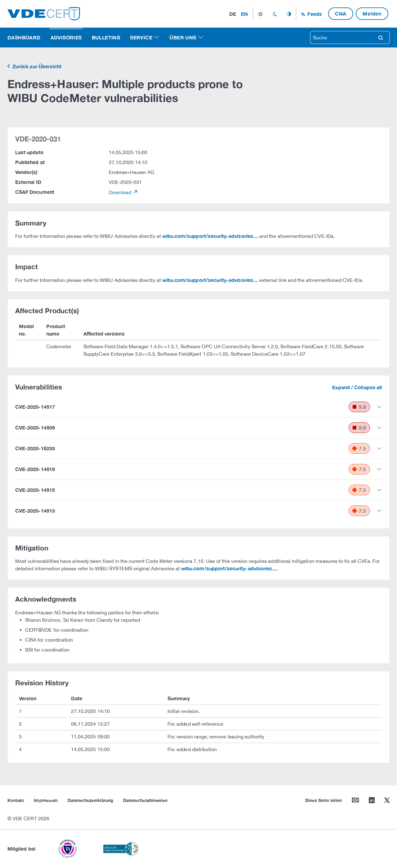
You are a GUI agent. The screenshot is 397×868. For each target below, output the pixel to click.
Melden (372, 13)
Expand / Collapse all (357, 387)
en (244, 14)
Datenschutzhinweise (145, 800)
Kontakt (16, 800)
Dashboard (24, 37)
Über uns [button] (183, 37)
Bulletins (106, 37)
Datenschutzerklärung (90, 800)
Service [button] (141, 37)
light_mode (260, 14)
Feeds (314, 14)
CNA (341, 13)
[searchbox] (341, 38)
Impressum (46, 800)
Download (121, 192)
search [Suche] (381, 38)
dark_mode (275, 14)
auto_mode (289, 14)
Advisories (66, 37)
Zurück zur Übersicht (36, 66)
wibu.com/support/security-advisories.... (210, 236)
